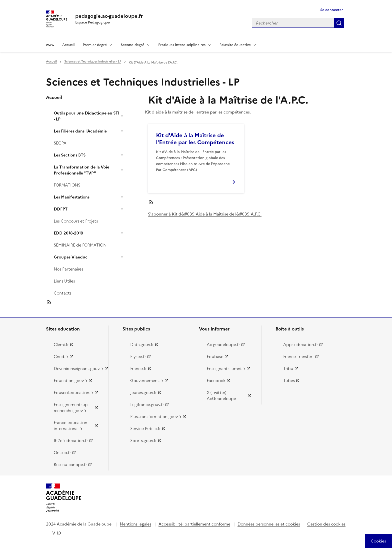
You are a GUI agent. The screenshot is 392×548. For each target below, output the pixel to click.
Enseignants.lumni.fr (226, 368)
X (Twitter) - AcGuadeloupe (221, 395)
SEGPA (60, 143)
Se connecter (332, 10)
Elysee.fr (138, 356)
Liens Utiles (64, 281)
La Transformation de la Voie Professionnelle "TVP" (81, 170)
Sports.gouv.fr (143, 440)
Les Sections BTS (70, 155)
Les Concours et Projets (76, 221)
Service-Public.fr (145, 428)
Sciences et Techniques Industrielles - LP (93, 61)
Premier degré (95, 45)
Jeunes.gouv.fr (143, 392)
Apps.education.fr (301, 344)
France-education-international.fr (71, 425)
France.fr (138, 368)
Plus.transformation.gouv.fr (155, 416)
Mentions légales (135, 524)
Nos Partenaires (68, 269)
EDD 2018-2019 (68, 233)
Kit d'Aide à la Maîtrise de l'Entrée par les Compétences (195, 139)
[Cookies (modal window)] (378, 541)
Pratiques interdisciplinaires (182, 45)
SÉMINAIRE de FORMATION (80, 245)
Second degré (132, 45)
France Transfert (299, 356)
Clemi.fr (61, 344)
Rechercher (339, 23)
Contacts (63, 293)
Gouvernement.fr (147, 380)
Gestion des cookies (326, 524)
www (50, 45)
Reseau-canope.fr (70, 464)
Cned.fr (61, 356)
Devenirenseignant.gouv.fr (78, 368)
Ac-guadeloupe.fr (223, 344)
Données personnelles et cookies (269, 524)
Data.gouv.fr (142, 344)
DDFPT (61, 209)
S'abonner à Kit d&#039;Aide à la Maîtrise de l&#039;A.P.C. (205, 214)
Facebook (216, 380)
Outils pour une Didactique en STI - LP (87, 116)
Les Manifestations (72, 197)
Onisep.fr (62, 452)
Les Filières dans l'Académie (80, 131)
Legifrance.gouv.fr (147, 404)
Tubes (289, 380)
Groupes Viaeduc (71, 257)
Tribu (288, 368)
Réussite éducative (235, 45)
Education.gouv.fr (71, 380)
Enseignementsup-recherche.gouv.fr (71, 407)
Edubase (215, 356)
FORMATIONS (67, 185)
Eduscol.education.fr (73, 392)
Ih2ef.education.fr (71, 440)
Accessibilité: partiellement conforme (194, 524)
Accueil (68, 45)
